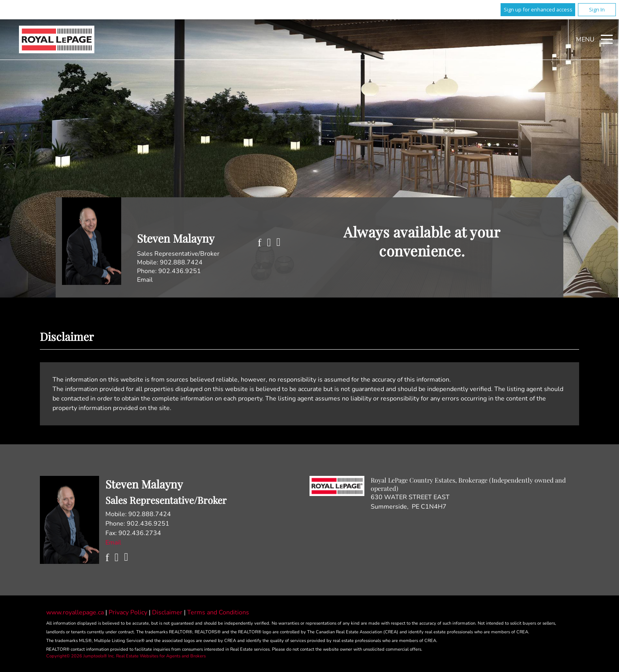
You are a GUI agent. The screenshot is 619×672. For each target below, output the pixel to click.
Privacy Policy (129, 612)
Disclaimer (168, 612)
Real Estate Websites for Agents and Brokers (161, 656)
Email (145, 280)
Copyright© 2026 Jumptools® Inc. (81, 656)
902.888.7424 (181, 262)
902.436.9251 (180, 271)
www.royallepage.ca (75, 612)
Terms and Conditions (218, 612)
